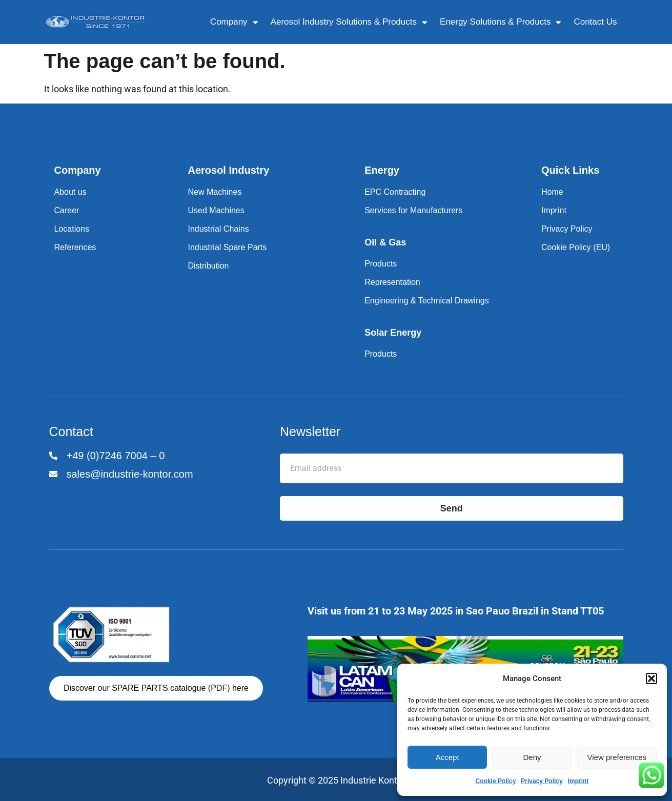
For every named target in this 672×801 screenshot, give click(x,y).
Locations (72, 229)
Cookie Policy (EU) (576, 247)
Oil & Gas (385, 242)
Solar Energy (393, 333)
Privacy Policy (542, 781)
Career (67, 210)
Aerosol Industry (228, 170)
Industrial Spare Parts (227, 247)
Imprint (578, 781)
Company (234, 22)
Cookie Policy (496, 781)
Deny (532, 757)
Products (381, 264)
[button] (651, 679)
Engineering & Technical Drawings (427, 301)
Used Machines (216, 210)
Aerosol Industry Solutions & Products (349, 22)
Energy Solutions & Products (501, 22)
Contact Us (595, 22)
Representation (392, 282)
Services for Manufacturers (413, 210)
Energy (382, 170)
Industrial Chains (218, 229)
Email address (309, 446)
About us (70, 192)
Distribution (208, 266)
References (75, 247)
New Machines (215, 192)
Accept (447, 757)
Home (552, 192)
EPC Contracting (395, 192)
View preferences (617, 757)
